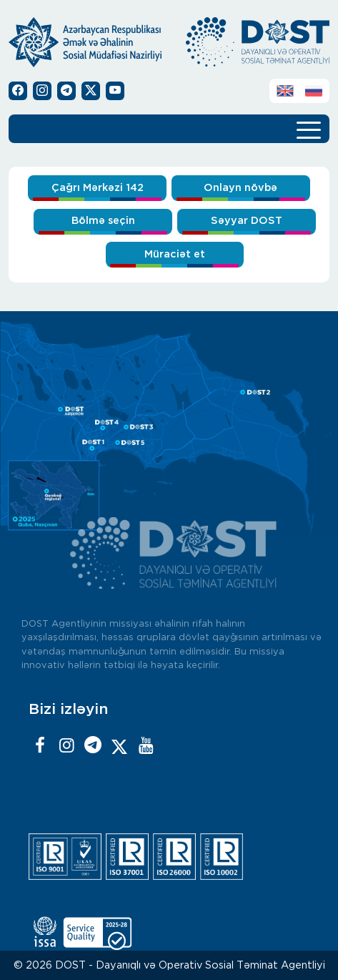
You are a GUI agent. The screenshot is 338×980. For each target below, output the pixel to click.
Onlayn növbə (240, 188)
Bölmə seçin (103, 221)
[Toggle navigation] (309, 129)
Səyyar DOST (247, 221)
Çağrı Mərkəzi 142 (98, 188)
